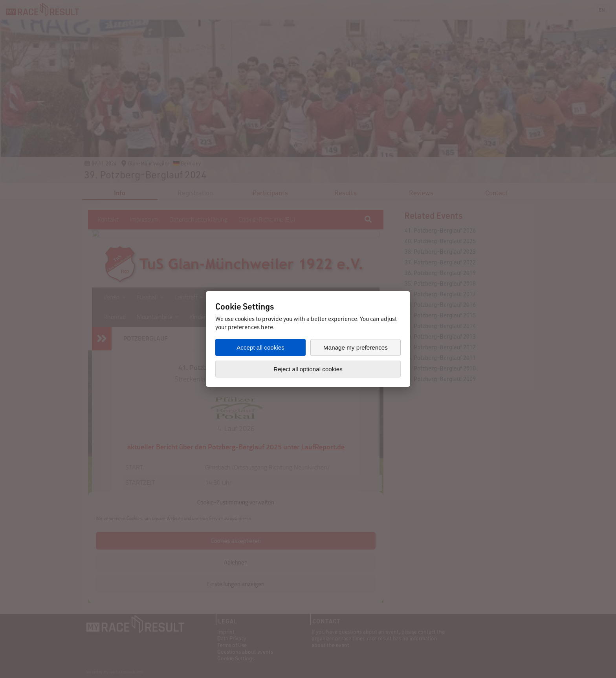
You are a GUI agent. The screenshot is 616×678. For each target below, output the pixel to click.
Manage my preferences (356, 347)
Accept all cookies (260, 347)
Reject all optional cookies (308, 369)
